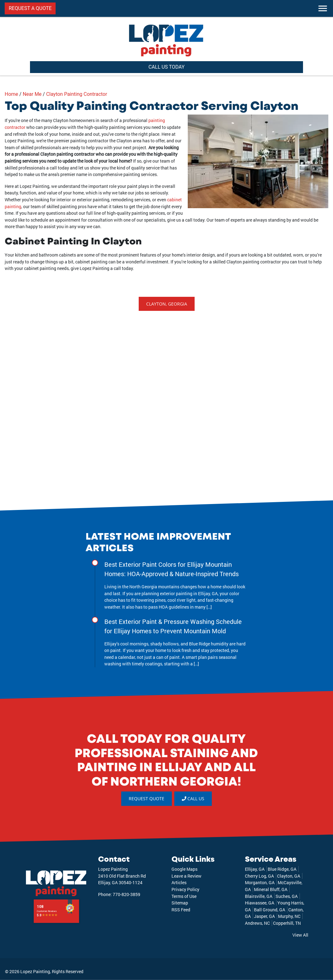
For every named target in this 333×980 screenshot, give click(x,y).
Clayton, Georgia (167, 304)
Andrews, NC (257, 923)
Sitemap (180, 903)
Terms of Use (184, 896)
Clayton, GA (289, 876)
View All (300, 935)
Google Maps (184, 869)
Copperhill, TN (287, 923)
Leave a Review (186, 876)
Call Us (193, 799)
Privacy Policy (185, 889)
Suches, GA (287, 896)
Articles (179, 882)
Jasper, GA (264, 916)
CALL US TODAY (166, 67)
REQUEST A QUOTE (30, 8)
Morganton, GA (260, 882)
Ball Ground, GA (270, 910)
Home (11, 94)
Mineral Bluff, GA (271, 889)
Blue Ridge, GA (282, 869)
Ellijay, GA (255, 869)
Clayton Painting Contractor (77, 94)
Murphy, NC (289, 916)
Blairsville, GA (259, 896)
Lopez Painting (35, 971)
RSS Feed (181, 910)
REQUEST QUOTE (147, 799)
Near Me (32, 94)
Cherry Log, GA (259, 876)
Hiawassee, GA (260, 903)
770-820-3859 (127, 894)
